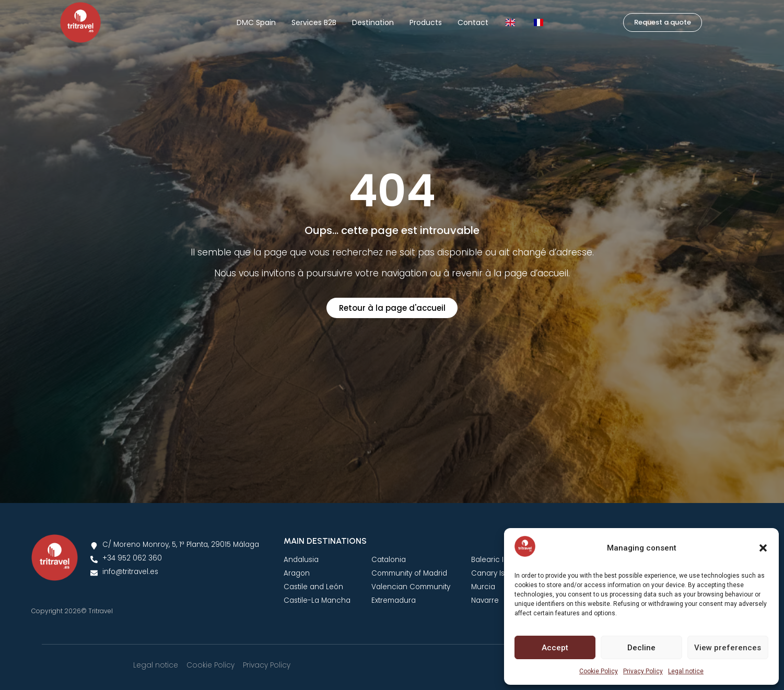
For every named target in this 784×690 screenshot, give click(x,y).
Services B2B (314, 22)
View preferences (728, 648)
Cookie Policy (599, 671)
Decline (641, 648)
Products (426, 22)
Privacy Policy (643, 671)
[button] (763, 548)
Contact (473, 22)
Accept (555, 648)
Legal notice (686, 671)
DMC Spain (256, 22)
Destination (373, 22)
